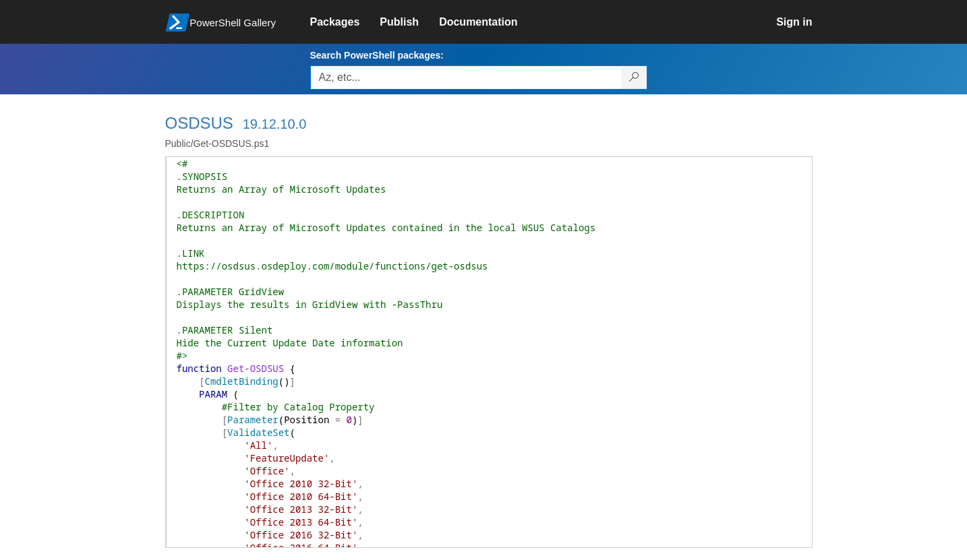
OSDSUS (199, 123)
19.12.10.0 (275, 124)
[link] (345, 22)
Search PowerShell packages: (377, 55)
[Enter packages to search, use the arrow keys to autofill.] (466, 77)
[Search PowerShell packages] (634, 77)
